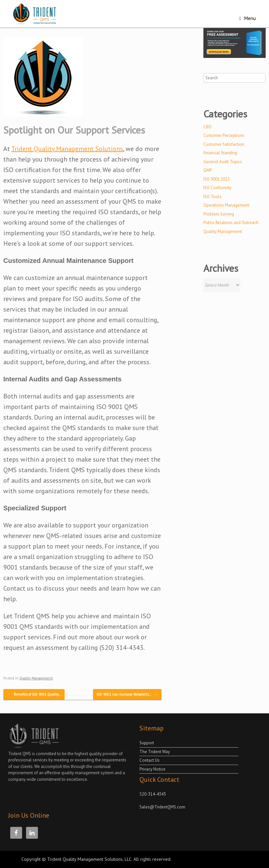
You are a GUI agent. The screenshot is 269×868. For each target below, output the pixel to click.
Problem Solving (219, 214)
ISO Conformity (217, 188)
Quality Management (36, 678)
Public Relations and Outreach (231, 223)
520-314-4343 (153, 794)
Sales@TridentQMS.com (162, 807)
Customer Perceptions (224, 135)
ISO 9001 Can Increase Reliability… (127, 695)
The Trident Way (155, 752)
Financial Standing (220, 153)
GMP (208, 170)
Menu (248, 18)
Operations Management (226, 205)
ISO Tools (212, 197)
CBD (208, 127)
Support (147, 743)
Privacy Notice (152, 769)
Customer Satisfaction (224, 144)
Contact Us (149, 760)
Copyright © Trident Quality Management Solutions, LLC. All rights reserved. (96, 859)
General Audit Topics (223, 162)
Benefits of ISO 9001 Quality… (34, 695)
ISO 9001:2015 (217, 179)
